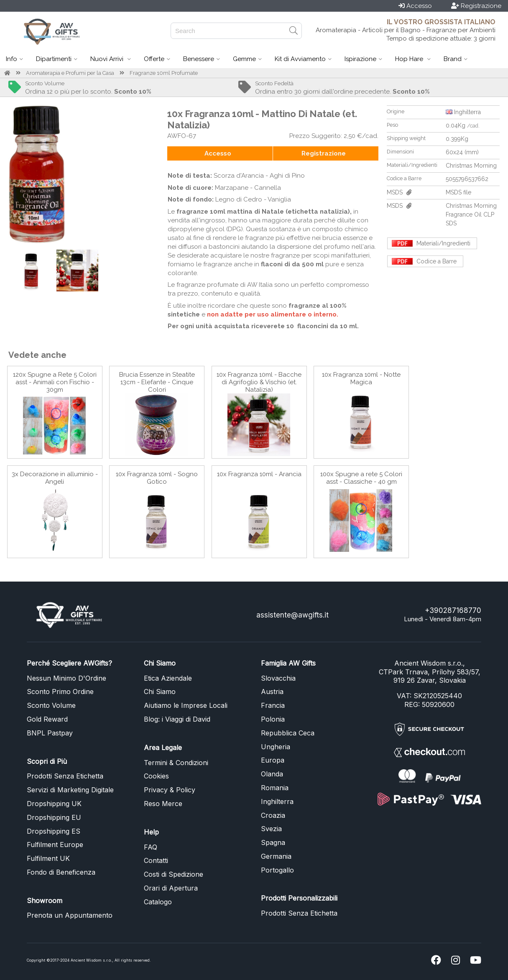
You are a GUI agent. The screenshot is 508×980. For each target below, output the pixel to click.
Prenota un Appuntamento (70, 915)
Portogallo (277, 870)
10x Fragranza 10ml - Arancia (259, 474)
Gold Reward (47, 719)
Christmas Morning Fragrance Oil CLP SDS (471, 214)
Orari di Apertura (171, 888)
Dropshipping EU (54, 817)
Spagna (273, 842)
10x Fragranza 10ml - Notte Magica (361, 378)
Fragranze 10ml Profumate (164, 73)
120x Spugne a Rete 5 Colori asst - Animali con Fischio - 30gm (55, 382)
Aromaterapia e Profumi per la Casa (70, 73)
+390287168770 (453, 610)
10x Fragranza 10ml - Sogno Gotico (157, 478)
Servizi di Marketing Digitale (70, 790)
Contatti (156, 860)
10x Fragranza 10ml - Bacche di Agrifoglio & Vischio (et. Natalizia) (259, 382)
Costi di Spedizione (174, 874)
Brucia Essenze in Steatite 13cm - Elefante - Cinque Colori (157, 382)
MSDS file (458, 192)
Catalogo (158, 902)
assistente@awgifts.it (292, 615)
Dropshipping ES (54, 831)
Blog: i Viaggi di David (177, 719)
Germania (276, 856)
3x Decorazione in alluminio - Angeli (55, 478)
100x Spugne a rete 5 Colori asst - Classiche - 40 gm (361, 478)
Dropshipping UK (54, 804)
